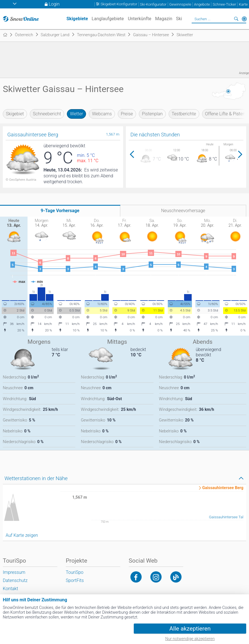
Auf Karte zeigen (22, 535)
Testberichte (184, 114)
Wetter (76, 114)
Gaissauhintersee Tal (226, 517)
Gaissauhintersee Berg (223, 488)
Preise (127, 114)
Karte (243, 4)
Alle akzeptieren (190, 629)
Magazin (164, 19)
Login (54, 4)
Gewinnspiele (180, 4)
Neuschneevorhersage (183, 211)
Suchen (236, 19)
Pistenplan (152, 114)
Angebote (202, 4)
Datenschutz (15, 580)
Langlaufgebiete (108, 19)
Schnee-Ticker (224, 4)
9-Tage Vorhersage (60, 211)
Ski (179, 19)
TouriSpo (75, 572)
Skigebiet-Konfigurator (119, 4)
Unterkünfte (140, 19)
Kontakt (10, 589)
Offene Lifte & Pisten (225, 114)
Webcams (102, 114)
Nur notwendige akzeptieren (190, 639)
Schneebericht (47, 114)
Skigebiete (77, 19)
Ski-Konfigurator (153, 4)
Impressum (14, 572)
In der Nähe (244, 19)
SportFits (75, 580)
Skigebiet (15, 114)
